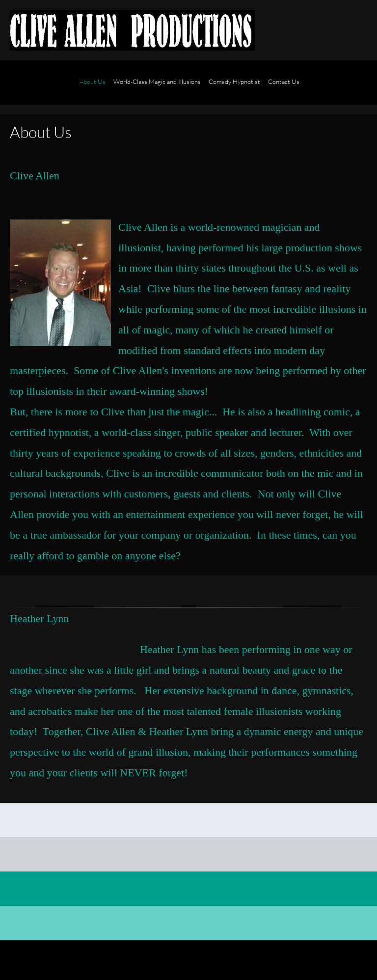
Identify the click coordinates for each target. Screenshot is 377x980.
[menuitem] (93, 87)
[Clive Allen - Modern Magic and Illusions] (133, 30)
